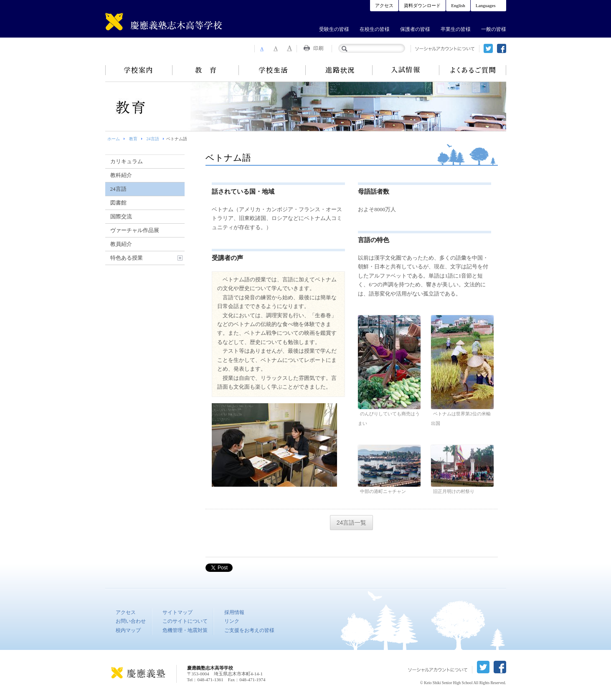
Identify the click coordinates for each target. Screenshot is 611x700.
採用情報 (234, 612)
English (458, 5)
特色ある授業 (127, 258)
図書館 (118, 203)
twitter (488, 48)
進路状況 (339, 70)
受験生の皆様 (334, 29)
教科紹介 (121, 175)
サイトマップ (177, 612)
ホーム (114, 139)
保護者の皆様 (415, 29)
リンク (232, 621)
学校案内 (139, 70)
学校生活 (272, 70)
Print (314, 48)
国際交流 (121, 216)
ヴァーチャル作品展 (135, 230)
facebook (502, 48)
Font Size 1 (261, 48)
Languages (486, 5)
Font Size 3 (290, 48)
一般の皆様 (494, 29)
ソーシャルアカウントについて (445, 49)
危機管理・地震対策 (185, 630)
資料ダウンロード (422, 5)
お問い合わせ (131, 621)
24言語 (153, 139)
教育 (205, 70)
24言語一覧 (352, 523)
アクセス (384, 5)
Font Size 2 (276, 48)
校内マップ (128, 630)
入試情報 (406, 70)
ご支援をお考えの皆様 (249, 630)
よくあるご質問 (473, 70)
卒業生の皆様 (456, 29)
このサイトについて (185, 621)
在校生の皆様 (375, 29)
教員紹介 (121, 244)
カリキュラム (127, 161)
